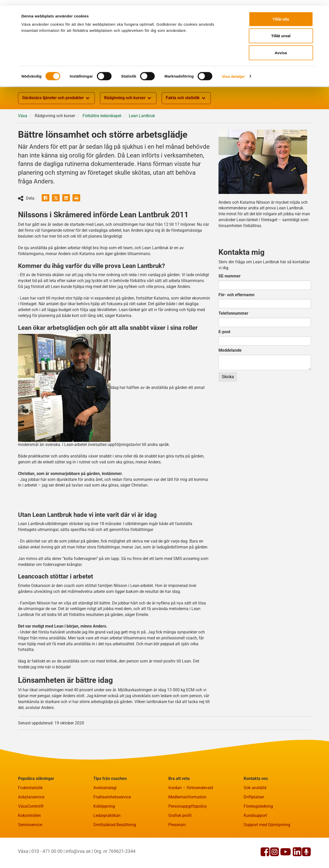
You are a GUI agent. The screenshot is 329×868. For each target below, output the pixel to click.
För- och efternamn (236, 320)
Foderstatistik (30, 813)
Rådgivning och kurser (128, 123)
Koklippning (104, 831)
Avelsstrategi (105, 813)
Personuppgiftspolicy (188, 831)
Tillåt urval (281, 30)
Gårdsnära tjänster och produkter (56, 123)
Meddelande (230, 375)
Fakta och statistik (186, 123)
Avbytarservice (31, 822)
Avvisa (281, 47)
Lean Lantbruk (142, 141)
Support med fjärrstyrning (267, 850)
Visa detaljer (233, 71)
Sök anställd (255, 813)
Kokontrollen (29, 841)
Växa (23, 141)
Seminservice (30, 850)
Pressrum (177, 850)
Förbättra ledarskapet (102, 141)
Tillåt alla (281, 13)
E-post (224, 357)
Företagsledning (258, 831)
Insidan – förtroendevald (191, 813)
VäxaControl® (31, 831)
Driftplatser (254, 822)
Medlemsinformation (187, 822)
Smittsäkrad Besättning (115, 850)
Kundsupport (255, 841)
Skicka (228, 402)
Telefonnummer (233, 338)
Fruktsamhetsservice (112, 822)
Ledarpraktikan (107, 841)
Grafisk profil (180, 841)
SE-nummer (230, 301)
